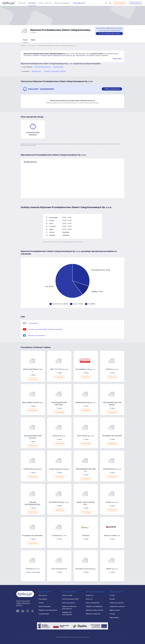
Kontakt (112, 599)
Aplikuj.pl (23, 45)
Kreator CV (48, 3)
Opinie (33, 40)
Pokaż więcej (117, 59)
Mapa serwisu (114, 617)
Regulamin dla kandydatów (48, 610)
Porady (41, 3)
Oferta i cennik (67, 595)
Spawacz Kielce (58, 67)
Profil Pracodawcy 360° (70, 599)
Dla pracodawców (136, 3)
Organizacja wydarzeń (117, 606)
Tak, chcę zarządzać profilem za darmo (109, 33)
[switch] (112, 89)
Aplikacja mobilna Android (95, 610)
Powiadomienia (44, 614)
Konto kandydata (120, 3)
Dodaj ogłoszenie (78, 3)
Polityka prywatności (117, 603)
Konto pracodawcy (69, 603)
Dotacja (112, 614)
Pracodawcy (32, 3)
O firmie (112, 595)
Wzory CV (89, 599)
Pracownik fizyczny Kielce (42, 67)
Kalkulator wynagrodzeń (62, 3)
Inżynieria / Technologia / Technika (55, 71)
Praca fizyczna (36, 71)
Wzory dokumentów (93, 603)
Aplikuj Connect (115, 610)
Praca (25, 40)
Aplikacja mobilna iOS (93, 614)
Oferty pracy (22, 3)
